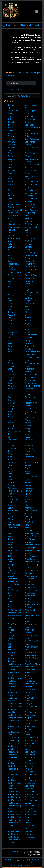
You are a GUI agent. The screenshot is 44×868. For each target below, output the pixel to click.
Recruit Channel (15, 616)
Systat (10, 462)
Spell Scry (12, 670)
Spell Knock (13, 803)
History (11, 366)
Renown (28, 465)
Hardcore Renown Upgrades (29, 491)
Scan (10, 162)
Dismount (12, 374)
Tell (9, 176)
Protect (11, 196)
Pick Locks (12, 488)
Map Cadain (30, 584)
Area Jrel (29, 704)
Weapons (29, 445)
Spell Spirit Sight (32, 182)
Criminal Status (14, 272)
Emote (10, 182)
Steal (10, 505)
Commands (13, 111)
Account (11, 230)
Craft (27, 235)
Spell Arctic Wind (32, 165)
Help (10, 108)
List (9, 647)
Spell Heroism (14, 797)
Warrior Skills (13, 584)
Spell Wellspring (32, 139)
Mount (11, 372)
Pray (10, 621)
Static (10, 357)
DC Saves (29, 440)
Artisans (28, 423)
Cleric (27, 332)
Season (28, 471)
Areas (27, 519)
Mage (27, 329)
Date (10, 465)
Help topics (30, 516)
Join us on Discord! (22, 865)
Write (10, 454)
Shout (10, 604)
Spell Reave (30, 797)
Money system (14, 431)
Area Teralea (30, 712)
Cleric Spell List (31, 224)
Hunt (10, 553)
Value (10, 650)
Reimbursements (32, 386)
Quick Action (30, 397)
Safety (10, 267)
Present (11, 295)
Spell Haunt (30, 752)
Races (27, 437)
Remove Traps (14, 525)
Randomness (31, 383)
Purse (10, 128)
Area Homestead (32, 559)
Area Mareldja (31, 576)
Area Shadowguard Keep (31, 624)
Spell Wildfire (31, 210)
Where (11, 156)
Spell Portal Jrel (14, 715)
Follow (10, 244)
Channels (12, 618)
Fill (9, 355)
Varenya (11, 142)
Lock (10, 201)
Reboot (11, 122)
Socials (28, 233)
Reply (10, 179)
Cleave (11, 548)
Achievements (14, 238)
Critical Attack (31, 511)
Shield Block (13, 528)
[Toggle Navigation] (37, 11)
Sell (9, 644)
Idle (27, 505)
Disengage (12, 485)
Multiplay (29, 428)
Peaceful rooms (32, 403)
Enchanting (30, 252)
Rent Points (30, 355)
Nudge (11, 411)
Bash (10, 533)
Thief (27, 326)
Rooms (28, 309)
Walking (11, 270)
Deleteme (12, 661)
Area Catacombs (32, 556)
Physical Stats (31, 811)
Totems (28, 258)
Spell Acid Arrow (15, 706)
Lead (10, 380)
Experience (11, 75)
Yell (9, 607)
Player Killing (31, 411)
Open (10, 199)
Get (9, 284)
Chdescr (11, 655)
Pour (10, 352)
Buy (9, 641)
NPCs (27, 306)
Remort (11, 423)
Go (9, 187)
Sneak (10, 474)
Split (10, 119)
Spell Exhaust (31, 792)
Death (28, 823)
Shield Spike (13, 213)
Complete (12, 136)
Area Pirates (30, 667)
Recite (10, 323)
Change (11, 635)
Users (27, 735)
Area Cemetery (31, 655)
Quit (10, 150)
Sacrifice (29, 409)
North (10, 184)
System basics (31, 374)
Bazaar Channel (15, 613)
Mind (27, 434)
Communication (32, 363)
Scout (10, 383)
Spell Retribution (15, 664)
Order (10, 400)
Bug (9, 593)
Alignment (29, 369)
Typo (10, 596)
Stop (10, 255)
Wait (10, 252)
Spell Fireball (13, 831)
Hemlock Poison (15, 491)
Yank (10, 397)
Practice (11, 417)
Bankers (28, 298)
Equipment (12, 148)
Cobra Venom (14, 499)
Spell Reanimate (32, 738)
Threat (28, 394)
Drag (10, 116)
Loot (10, 281)
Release (28, 295)
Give (10, 292)
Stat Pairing (30, 826)
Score (10, 241)
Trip (9, 531)
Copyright (12, 426)
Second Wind (13, 550)
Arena (27, 732)
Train (10, 420)
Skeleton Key (13, 204)
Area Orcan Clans (32, 664)
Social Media (13, 264)
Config (11, 409)
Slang (27, 499)
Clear (21, 89)
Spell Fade (29, 743)
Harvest (11, 278)
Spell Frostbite (14, 763)
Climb (10, 519)
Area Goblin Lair (32, 562)
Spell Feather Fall (15, 732)
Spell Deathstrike (32, 128)
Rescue (11, 539)
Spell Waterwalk (15, 800)
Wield (10, 304)
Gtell (10, 633)
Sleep (10, 343)
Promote (11, 386)
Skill (9, 414)
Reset (10, 460)
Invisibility (29, 304)
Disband (11, 403)
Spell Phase (30, 755)
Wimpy (11, 363)
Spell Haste (30, 116)
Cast (10, 318)
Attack (10, 218)
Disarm (11, 542)
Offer (10, 437)
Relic (27, 460)
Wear (10, 309)
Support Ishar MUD (31, 861)
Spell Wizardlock (15, 811)
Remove (11, 312)
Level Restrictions (33, 352)
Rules (27, 414)
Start (10, 133)
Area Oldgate (31, 653)
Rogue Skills (13, 511)
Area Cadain (30, 670)
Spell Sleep (12, 755)
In (9, 250)
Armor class (30, 448)
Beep (10, 349)
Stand (10, 335)
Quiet (10, 601)
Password (12, 653)
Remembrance (31, 462)
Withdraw (12, 448)
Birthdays (29, 834)
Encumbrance (14, 227)
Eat (9, 298)
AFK (27, 502)
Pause (10, 258)
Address (11, 170)
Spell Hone (30, 806)
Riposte (11, 567)
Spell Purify (13, 789)
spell (16, 96)
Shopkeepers (31, 301)
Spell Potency (31, 513)
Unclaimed (12, 440)
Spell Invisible (14, 752)
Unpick (11, 502)
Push (10, 457)
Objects (28, 312)
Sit (9, 338)
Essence (28, 468)
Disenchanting (31, 255)
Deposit (11, 445)
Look (10, 165)
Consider (12, 468)
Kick (9, 556)
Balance (11, 443)
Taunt (10, 570)
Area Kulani (30, 593)
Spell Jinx (29, 809)
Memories (12, 235)
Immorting (30, 417)
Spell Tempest (14, 834)
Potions (28, 366)
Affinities (29, 508)
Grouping (29, 340)
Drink (10, 301)
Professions (30, 238)
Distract (11, 516)
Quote (10, 173)
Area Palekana (31, 590)
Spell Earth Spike (15, 704)
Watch (10, 190)
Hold (10, 306)
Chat (10, 369)
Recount (11, 315)
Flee (9, 329)
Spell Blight (30, 772)
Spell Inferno (13, 837)
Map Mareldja (31, 587)
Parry (10, 545)
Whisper (11, 630)
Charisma (29, 817)
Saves (27, 443)
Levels (10, 471)
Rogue (28, 323)
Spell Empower (31, 740)
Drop (10, 289)
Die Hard (11, 573)
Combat (28, 392)
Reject (10, 389)
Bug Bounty (13, 590)
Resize (10, 638)
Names (11, 658)
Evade (10, 559)
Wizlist (28, 420)
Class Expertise (31, 338)
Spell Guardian (31, 794)
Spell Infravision (15, 766)
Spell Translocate (15, 678)
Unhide (11, 482)
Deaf (27, 496)
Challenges (12, 145)
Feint (10, 562)
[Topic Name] (21, 83)
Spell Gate (29, 125)
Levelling (29, 349)
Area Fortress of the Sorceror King (32, 692)
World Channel (14, 610)
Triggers (29, 431)
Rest (10, 340)
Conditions (12, 332)
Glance (11, 377)
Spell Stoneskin (32, 167)
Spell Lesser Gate (15, 814)
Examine (11, 159)
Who (10, 153)
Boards (28, 372)
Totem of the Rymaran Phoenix (30, 281)
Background (30, 380)
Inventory (12, 125)
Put (9, 287)
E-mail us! (12, 860)
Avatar (28, 318)
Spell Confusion (14, 820)
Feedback (29, 389)
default (11, 105)
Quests (11, 131)
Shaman (28, 131)
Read (10, 451)
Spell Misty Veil (31, 190)
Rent (10, 434)
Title (10, 233)
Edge (27, 289)
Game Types (13, 624)
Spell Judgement (15, 718)
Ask (9, 627)
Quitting (11, 247)
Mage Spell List (19, 73)
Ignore (11, 193)
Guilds (10, 428)
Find (10, 522)
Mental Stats (30, 814)
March (10, 394)
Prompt (11, 113)
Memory (29, 820)
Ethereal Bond (31, 346)
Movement (30, 426)
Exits (10, 221)
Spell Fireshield (14, 817)
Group (10, 392)
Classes (28, 315)
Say (9, 167)
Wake (10, 346)
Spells (27, 287)
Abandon (12, 139)
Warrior (28, 321)
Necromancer (31, 335)
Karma (28, 400)
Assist (10, 536)
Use (9, 326)
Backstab (12, 513)
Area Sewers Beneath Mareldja (30, 599)
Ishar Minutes (14, 224)
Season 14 (13, 851)
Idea (10, 599)
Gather (11, 275)
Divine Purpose (14, 667)
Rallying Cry (13, 582)
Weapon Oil (13, 216)
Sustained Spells (32, 292)
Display (11, 406)
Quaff (10, 321)
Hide (10, 479)
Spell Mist (12, 684)
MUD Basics (26, 96)
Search (10, 89)
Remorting (30, 457)
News (10, 587)
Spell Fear (12, 780)
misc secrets (30, 837)
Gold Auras (30, 831)
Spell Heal (12, 681)
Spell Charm (13, 823)
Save (10, 261)
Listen (10, 508)
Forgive (28, 406)
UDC (27, 828)
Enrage (11, 565)
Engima (28, 474)
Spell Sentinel (31, 763)
